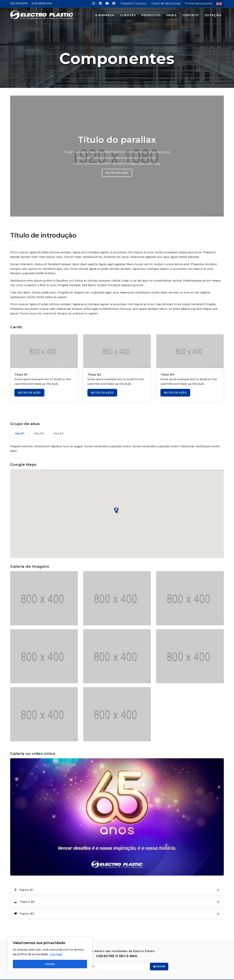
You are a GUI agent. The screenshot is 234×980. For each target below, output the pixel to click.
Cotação (213, 15)
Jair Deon (129, 976)
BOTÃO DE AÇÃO (117, 162)
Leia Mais (56, 954)
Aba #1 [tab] (20, 422)
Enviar (159, 955)
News (171, 15)
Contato (191, 15)
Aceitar (50, 964)
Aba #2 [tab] (39, 422)
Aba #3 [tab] (59, 422)
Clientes (128, 15)
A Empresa (105, 15)
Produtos (151, 15)
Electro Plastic (122, 972)
